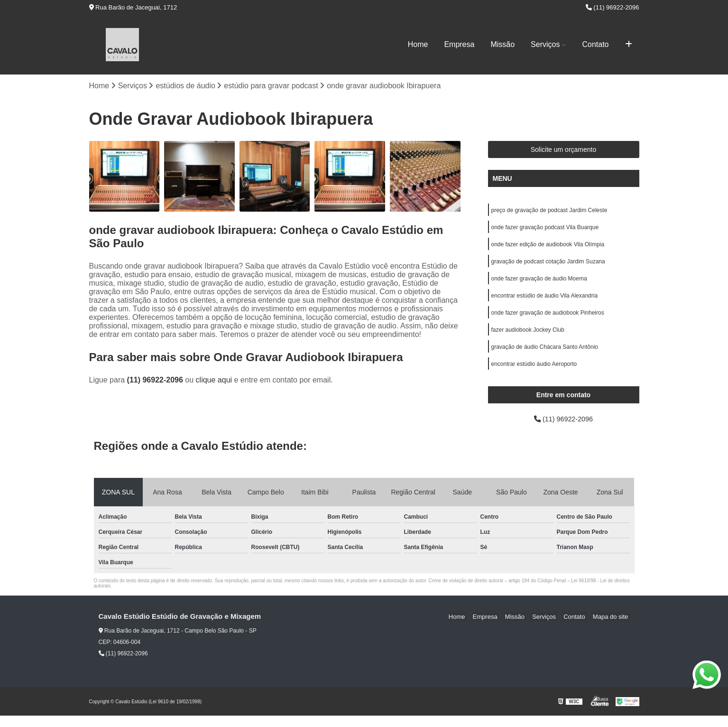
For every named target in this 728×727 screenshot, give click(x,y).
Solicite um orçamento (564, 150)
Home (418, 44)
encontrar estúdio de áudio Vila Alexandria (545, 302)
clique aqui (214, 381)
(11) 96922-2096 (613, 7)
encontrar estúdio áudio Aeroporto (534, 374)
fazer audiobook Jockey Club (528, 338)
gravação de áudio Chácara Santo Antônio (545, 356)
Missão (502, 44)
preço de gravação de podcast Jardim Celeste (549, 212)
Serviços (545, 44)
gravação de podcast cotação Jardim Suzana (548, 266)
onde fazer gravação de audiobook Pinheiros (548, 320)
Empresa (459, 44)
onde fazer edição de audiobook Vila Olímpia (549, 248)
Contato (595, 44)
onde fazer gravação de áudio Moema (539, 284)
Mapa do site (612, 628)
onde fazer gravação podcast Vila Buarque (545, 230)
